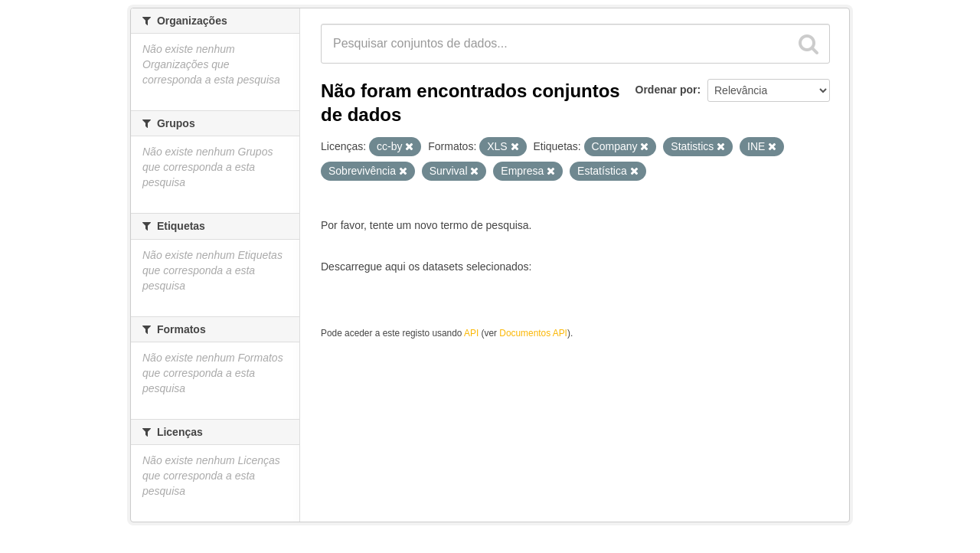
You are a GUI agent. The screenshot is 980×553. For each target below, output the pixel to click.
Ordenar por (666, 90)
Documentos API (533, 333)
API (471, 333)
